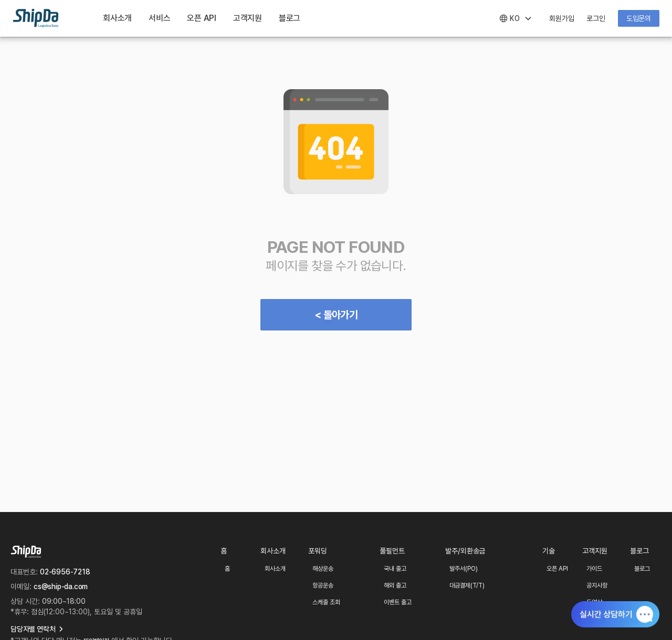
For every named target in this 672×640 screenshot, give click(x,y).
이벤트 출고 (398, 602)
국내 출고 (395, 569)
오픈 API (557, 569)
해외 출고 (395, 585)
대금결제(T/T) (467, 585)
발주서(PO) (464, 569)
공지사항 (597, 585)
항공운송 (323, 585)
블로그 (290, 18)
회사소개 (117, 18)
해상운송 (323, 569)
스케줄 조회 (326, 602)
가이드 (594, 569)
